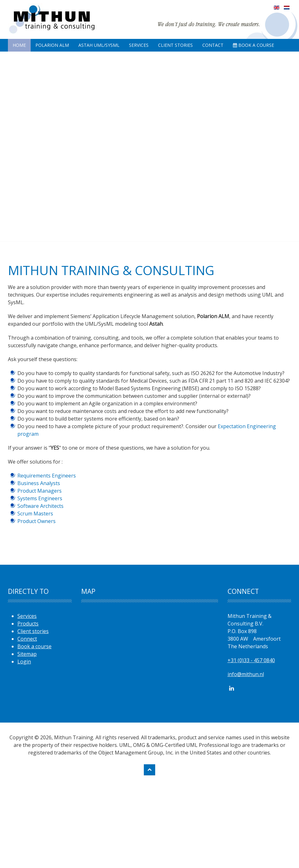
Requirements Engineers (47, 476)
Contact (213, 45)
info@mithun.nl (246, 674)
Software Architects (40, 506)
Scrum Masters (35, 514)
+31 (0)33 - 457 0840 (251, 660)
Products (28, 624)
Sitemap (27, 654)
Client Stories (175, 45)
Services (139, 45)
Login (24, 662)
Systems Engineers (40, 498)
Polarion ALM (52, 45)
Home (19, 45)
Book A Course (253, 45)
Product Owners (37, 521)
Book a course (34, 646)
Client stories (33, 631)
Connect (27, 639)
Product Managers (40, 491)
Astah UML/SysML (99, 45)
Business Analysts (39, 483)
